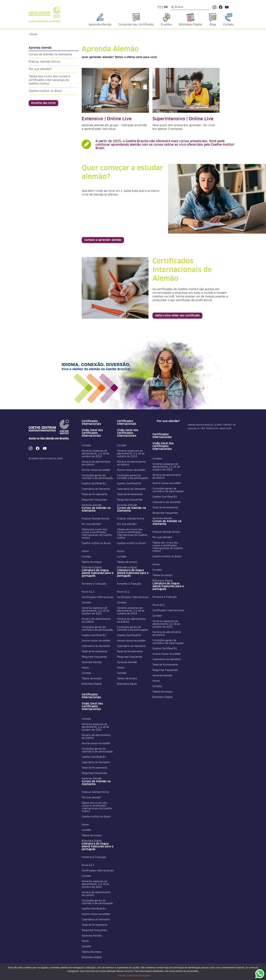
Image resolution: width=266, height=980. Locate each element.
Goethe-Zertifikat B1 (94, 484)
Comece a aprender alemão (103, 240)
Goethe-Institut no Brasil (45, 91)
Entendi (122, 976)
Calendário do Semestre (96, 489)
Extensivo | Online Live (107, 119)
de (166, 7)
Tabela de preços (92, 562)
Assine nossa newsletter (96, 470)
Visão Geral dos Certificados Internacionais (92, 433)
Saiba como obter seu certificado (177, 316)
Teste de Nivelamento (95, 494)
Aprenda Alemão (92, 505)
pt (160, 7)
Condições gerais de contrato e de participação (97, 477)
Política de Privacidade (139, 976)
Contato (86, 446)
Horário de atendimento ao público (96, 463)
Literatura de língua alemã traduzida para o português (98, 573)
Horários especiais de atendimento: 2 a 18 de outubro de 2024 (95, 454)
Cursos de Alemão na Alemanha (50, 54)
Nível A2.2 (88, 592)
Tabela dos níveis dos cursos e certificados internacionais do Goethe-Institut (49, 80)
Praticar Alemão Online (44, 62)
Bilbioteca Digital (92, 568)
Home (34, 34)
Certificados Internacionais (91, 423)
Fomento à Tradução (94, 584)
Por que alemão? (40, 69)
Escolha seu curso (43, 103)
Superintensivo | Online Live (183, 119)
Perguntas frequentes (94, 500)
